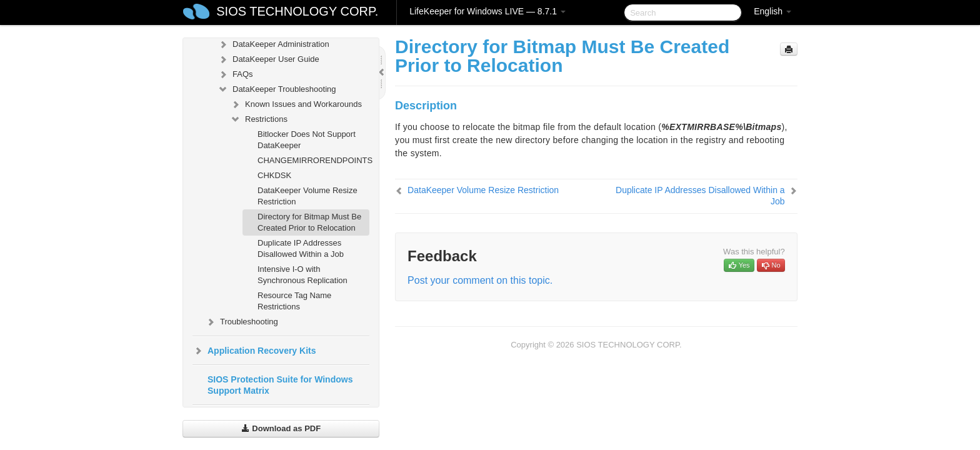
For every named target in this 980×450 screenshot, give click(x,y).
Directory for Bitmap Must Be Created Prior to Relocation (309, 222)
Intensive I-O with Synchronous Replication (302, 275)
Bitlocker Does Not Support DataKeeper (307, 140)
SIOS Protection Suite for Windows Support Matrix (280, 385)
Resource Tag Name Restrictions (294, 301)
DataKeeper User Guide (268, 59)
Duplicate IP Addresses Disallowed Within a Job (301, 248)
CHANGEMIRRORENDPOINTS (313, 160)
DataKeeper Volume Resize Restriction (307, 196)
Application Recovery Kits (254, 351)
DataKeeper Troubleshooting (277, 89)
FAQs (235, 74)
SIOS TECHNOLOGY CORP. (297, 11)
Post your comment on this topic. (480, 280)
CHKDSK (274, 175)
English (772, 11)
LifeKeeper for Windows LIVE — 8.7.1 (487, 11)
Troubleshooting (242, 322)
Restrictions (259, 119)
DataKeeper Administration (273, 44)
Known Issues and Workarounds (296, 104)
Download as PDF (281, 428)
